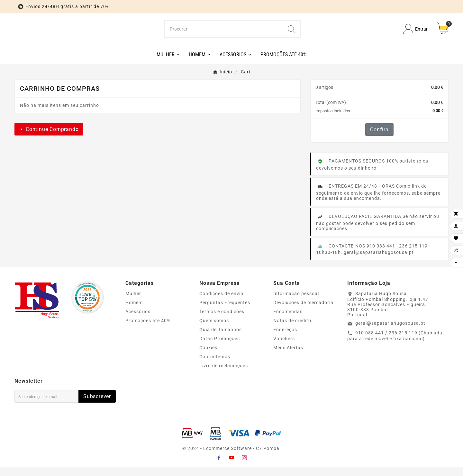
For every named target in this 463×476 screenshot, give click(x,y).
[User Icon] (415, 33)
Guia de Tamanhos (221, 338)
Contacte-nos (215, 365)
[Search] (291, 33)
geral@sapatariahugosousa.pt (390, 332)
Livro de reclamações (224, 374)
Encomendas (288, 320)
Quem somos (214, 329)
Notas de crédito (292, 329)
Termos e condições (222, 320)
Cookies (208, 356)
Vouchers (284, 347)
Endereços (285, 338)
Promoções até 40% (148, 329)
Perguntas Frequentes (225, 311)
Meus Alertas (288, 356)
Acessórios (138, 320)
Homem (134, 311)
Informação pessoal (296, 302)
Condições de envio (221, 302)
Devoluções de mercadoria (303, 311)
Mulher (133, 302)
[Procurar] (224, 33)
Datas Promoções (220, 347)
